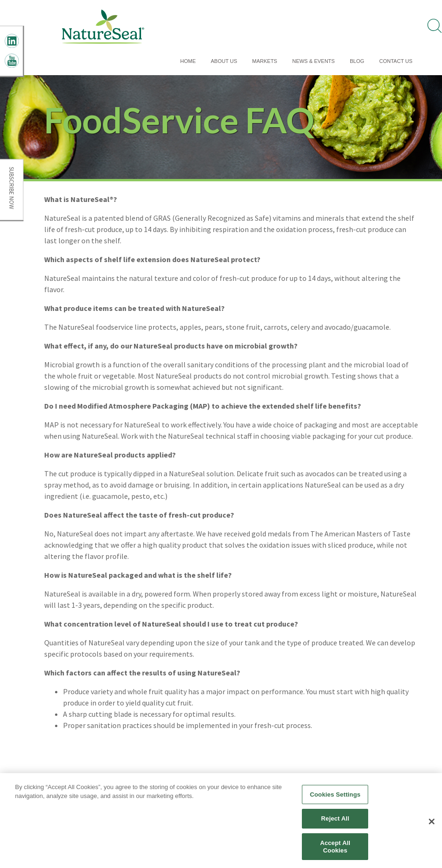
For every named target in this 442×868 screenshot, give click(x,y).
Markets (264, 61)
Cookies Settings (335, 797)
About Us (224, 61)
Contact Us (396, 61)
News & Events (313, 61)
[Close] (432, 824)
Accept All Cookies (335, 849)
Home (188, 61)
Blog (357, 61)
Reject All (335, 821)
